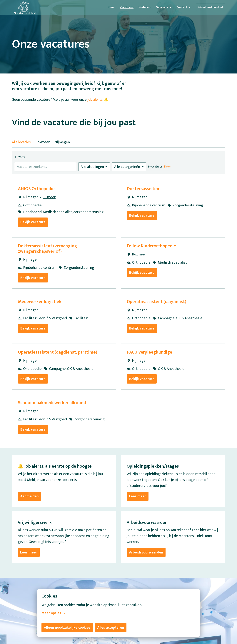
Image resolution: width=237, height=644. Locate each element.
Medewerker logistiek (40, 302)
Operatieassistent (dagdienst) (157, 302)
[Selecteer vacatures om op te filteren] (94, 167)
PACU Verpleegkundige (150, 352)
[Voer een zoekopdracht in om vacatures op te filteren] (45, 167)
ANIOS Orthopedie (36, 189)
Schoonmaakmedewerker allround (52, 403)
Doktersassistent (144, 189)
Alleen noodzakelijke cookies (67, 628)
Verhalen (145, 7)
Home (111, 7)
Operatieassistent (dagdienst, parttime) (58, 352)
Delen (168, 167)
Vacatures (127, 7)
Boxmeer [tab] (43, 142)
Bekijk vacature (33, 222)
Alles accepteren (111, 628)
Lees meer (138, 496)
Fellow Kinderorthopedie (151, 246)
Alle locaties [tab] (21, 142)
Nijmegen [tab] (62, 142)
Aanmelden (29, 496)
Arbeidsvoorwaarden (146, 552)
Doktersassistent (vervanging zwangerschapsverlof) (47, 249)
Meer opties (53, 613)
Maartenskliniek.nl (211, 7)
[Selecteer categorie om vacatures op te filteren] (129, 167)
